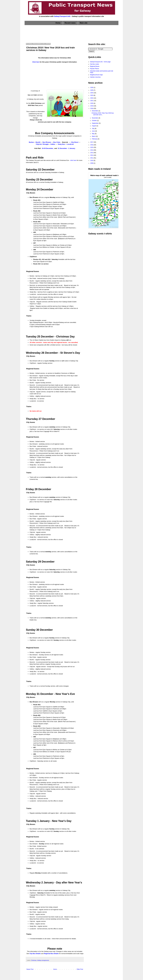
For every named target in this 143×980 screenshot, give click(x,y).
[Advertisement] (71, 33)
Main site (84, 23)
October (95, 121)
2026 (92, 88)
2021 (92, 101)
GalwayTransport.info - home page (100, 62)
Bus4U (38, 142)
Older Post (80, 969)
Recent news (70, 23)
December (95, 111)
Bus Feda (57, 142)
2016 (92, 145)
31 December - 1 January (66, 148)
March (94, 136)
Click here (36, 62)
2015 (92, 147)
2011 (92, 158)
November (95, 118)
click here (73, 160)
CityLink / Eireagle (42, 144)
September (95, 123)
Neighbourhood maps (96, 75)
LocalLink (70, 144)
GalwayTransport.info (62, 16)
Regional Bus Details (51, 954)
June (94, 131)
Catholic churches (95, 77)
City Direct (75, 142)
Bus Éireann (47, 142)
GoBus (53, 144)
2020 (92, 103)
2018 (92, 108)
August (94, 126)
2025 (92, 90)
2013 (92, 153)
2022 (92, 98)
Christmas (34, 960)
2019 (92, 106)
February (95, 139)
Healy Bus (61, 144)
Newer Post (30, 969)
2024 (92, 93)
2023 (92, 95)
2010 (92, 160)
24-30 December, (48, 148)
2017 (92, 142)
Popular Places (94, 69)
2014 (92, 150)
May (93, 134)
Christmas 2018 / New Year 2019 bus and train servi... (103, 114)
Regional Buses (95, 66)
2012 (92, 155)
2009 (92, 163)
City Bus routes (94, 64)
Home (58, 23)
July (93, 128)
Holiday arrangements (43, 960)
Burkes (31, 142)
